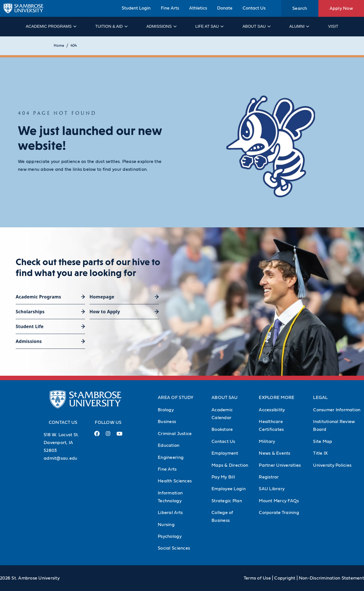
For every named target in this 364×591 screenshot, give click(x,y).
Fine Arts (170, 8)
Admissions (161, 26)
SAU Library (272, 489)
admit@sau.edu (60, 458)
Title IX (320, 453)
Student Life (30, 326)
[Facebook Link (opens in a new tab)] (97, 436)
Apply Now (341, 8)
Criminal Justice (175, 434)
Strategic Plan (227, 501)
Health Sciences (175, 481)
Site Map (323, 442)
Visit (333, 26)
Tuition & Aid (111, 26)
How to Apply (105, 312)
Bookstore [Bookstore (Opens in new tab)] (222, 429)
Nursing (166, 525)
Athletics (198, 8)
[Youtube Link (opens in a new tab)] (119, 436)
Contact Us (254, 8)
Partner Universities (280, 465)
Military (267, 442)
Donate (225, 8)
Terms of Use (257, 578)
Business (167, 422)
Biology (166, 410)
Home (59, 46)
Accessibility (272, 410)
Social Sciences (174, 548)
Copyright (285, 578)
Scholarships (30, 312)
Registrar (269, 477)
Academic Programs (51, 26)
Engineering (171, 457)
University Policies (332, 465)
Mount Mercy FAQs (279, 501)
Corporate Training (279, 513)
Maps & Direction (230, 465)
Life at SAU (209, 26)
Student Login (136, 8)
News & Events (274, 453)
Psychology (170, 536)
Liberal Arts (170, 513)
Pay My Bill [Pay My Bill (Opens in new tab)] (223, 477)
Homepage (102, 297)
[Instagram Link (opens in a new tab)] (108, 436)
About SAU (256, 26)
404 (74, 46)
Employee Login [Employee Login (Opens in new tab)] (229, 489)
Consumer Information (337, 410)
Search (300, 8)
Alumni (299, 26)
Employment (225, 453)
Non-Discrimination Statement (331, 578)
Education (169, 445)
